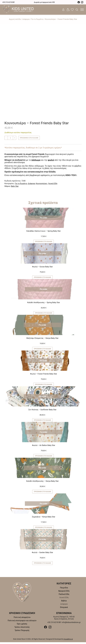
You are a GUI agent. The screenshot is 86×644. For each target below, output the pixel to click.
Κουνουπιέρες (42, 184)
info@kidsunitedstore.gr (71, 624)
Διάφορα (26, 19)
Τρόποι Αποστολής (22, 629)
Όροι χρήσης (22, 626)
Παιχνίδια (64, 589)
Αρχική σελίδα (15, 19)
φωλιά (51, 160)
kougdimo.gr (68, 641)
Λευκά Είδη (53, 184)
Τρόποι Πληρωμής (22, 632)
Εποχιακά (64, 609)
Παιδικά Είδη (64, 596)
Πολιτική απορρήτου (22, 619)
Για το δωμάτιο (37, 19)
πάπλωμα (36, 160)
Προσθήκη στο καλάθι (29, 138)
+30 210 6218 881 (9, 2)
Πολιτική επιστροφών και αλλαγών (22, 622)
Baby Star (15, 186)
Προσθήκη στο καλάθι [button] (44, 242)
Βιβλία (64, 603)
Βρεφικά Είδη (64, 593)
